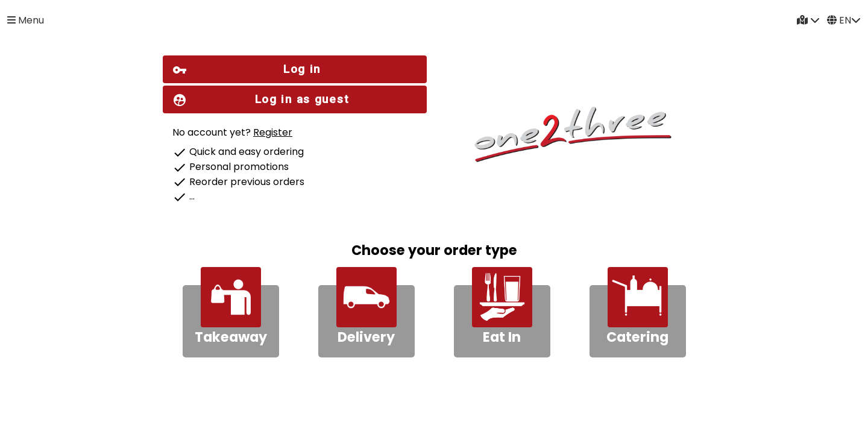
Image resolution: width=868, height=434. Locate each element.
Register (273, 132)
